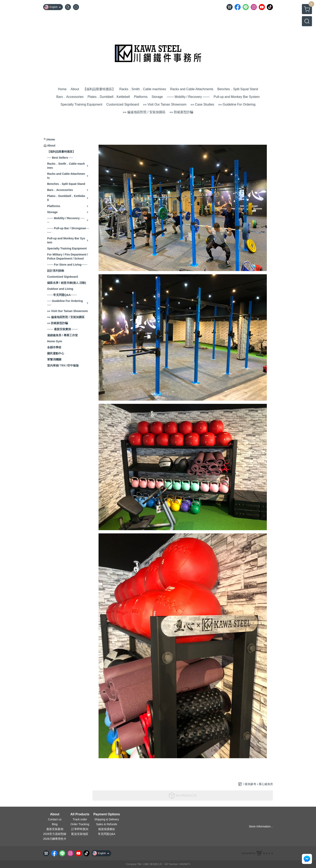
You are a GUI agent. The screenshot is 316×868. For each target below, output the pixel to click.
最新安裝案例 (55, 829)
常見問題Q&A (107, 834)
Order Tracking (80, 824)
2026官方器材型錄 (55, 834)
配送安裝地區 (80, 834)
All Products (80, 814)
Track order (80, 819)
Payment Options (107, 814)
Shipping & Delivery (107, 819)
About (55, 814)
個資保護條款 (107, 829)
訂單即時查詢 (80, 829)
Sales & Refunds (107, 824)
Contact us (55, 819)
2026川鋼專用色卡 (55, 839)
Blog (55, 824)
